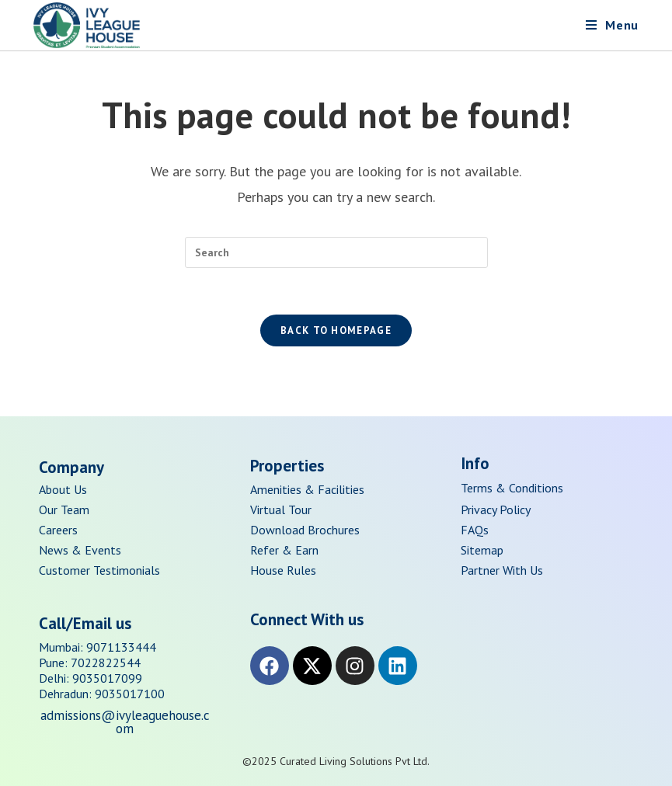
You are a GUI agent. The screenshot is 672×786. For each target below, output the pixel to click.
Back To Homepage (336, 330)
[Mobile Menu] (612, 25)
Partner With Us (502, 570)
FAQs (475, 530)
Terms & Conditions (512, 488)
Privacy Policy (496, 510)
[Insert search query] (336, 252)
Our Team (64, 510)
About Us (63, 489)
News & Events (80, 550)
